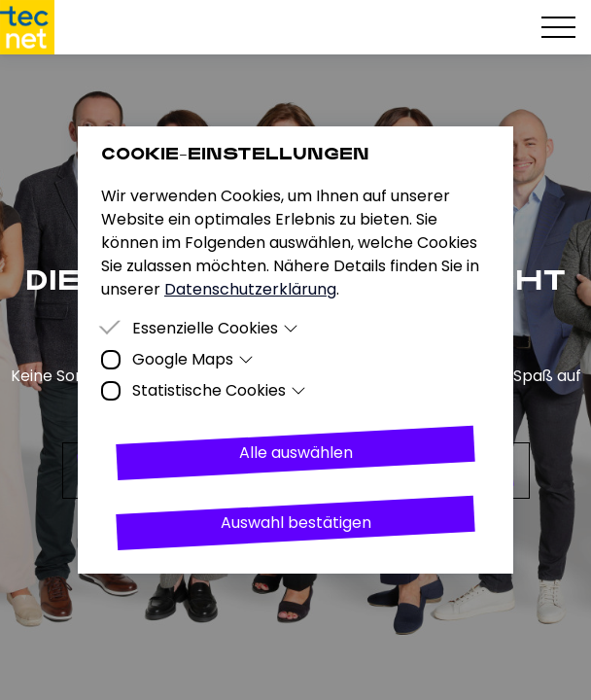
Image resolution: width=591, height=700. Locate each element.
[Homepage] (27, 27)
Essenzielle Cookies (215, 328)
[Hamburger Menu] (558, 27)
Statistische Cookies (219, 390)
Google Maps (193, 359)
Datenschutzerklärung (250, 289)
